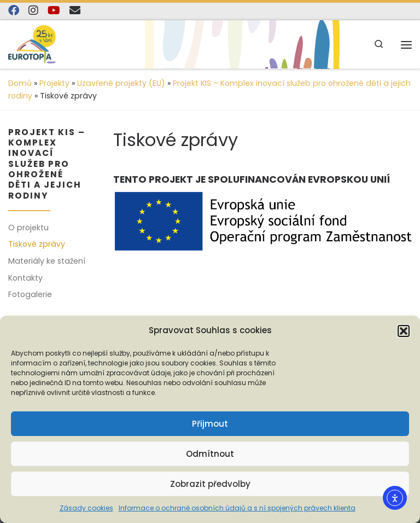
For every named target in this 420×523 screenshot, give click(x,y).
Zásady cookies (86, 508)
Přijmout (210, 424)
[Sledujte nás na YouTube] (54, 11)
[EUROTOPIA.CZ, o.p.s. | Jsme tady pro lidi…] (44, 44)
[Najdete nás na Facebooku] (14, 11)
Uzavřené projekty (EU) (121, 83)
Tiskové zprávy (37, 244)
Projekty (54, 83)
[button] (404, 331)
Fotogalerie (30, 294)
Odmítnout (210, 454)
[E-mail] (75, 11)
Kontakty (25, 278)
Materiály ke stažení (47, 261)
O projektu (28, 228)
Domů (20, 83)
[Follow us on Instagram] (33, 11)
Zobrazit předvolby (210, 484)
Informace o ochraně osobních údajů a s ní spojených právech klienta (237, 508)
